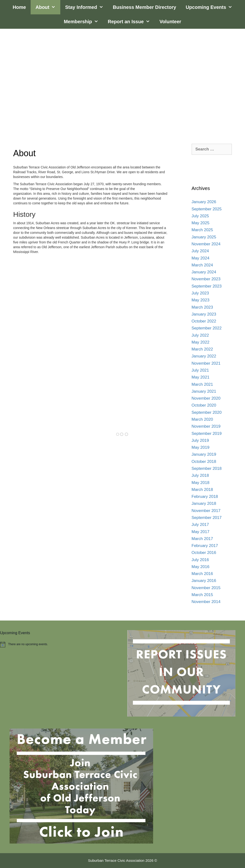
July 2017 (200, 525)
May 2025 (201, 223)
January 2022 (204, 356)
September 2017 (207, 518)
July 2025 (200, 216)
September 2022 (207, 328)
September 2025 (207, 209)
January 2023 (204, 314)
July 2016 (200, 560)
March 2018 (202, 490)
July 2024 (200, 251)
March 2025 (202, 230)
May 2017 (201, 532)
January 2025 (204, 237)
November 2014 (206, 602)
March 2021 (202, 384)
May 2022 (201, 342)
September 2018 (207, 468)
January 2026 (204, 202)
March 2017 (202, 539)
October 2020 (204, 405)
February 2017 (205, 546)
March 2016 (202, 574)
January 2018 (204, 503)
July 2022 (200, 335)
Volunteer (170, 22)
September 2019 (207, 434)
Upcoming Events (211, 7)
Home (19, 7)
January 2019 (204, 454)
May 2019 (201, 447)
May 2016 (201, 567)
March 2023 (202, 307)
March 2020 (202, 419)
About (48, 7)
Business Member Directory (145, 7)
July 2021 (200, 370)
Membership (84, 22)
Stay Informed (86, 7)
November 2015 (206, 588)
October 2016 (204, 553)
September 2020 (207, 412)
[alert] (59, 644)
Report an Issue (131, 22)
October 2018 (204, 462)
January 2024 (204, 272)
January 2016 (204, 581)
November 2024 (206, 244)
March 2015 (202, 595)
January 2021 (204, 391)
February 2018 (205, 497)
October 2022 (204, 321)
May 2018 (201, 483)
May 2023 (201, 300)
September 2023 (207, 286)
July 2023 (200, 293)
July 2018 (200, 475)
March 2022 (202, 349)
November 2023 (206, 279)
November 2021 (206, 363)
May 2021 (201, 377)
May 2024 (201, 258)
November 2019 (206, 426)
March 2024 (202, 265)
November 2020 (206, 398)
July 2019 (200, 440)
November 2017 (206, 511)
